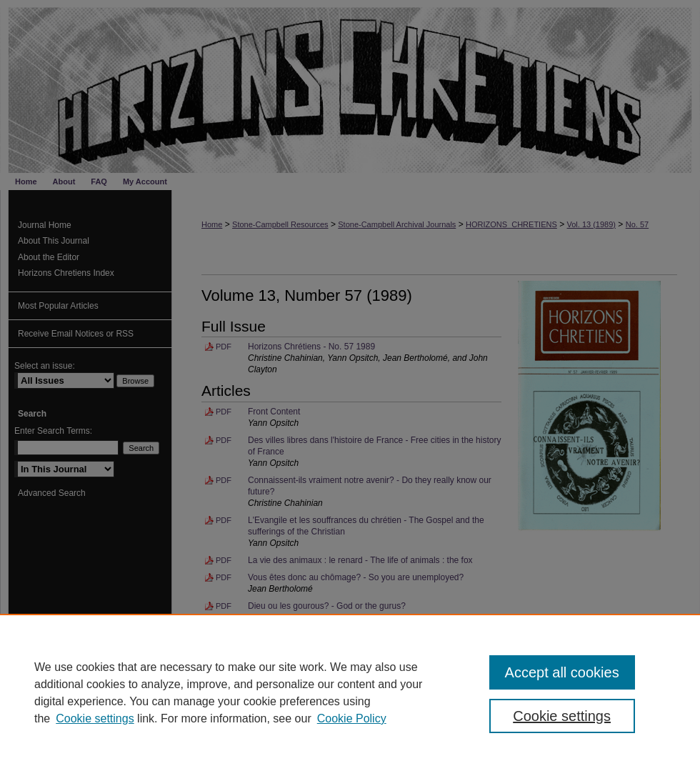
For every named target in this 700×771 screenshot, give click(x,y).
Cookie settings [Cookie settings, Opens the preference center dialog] (562, 716)
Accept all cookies (562, 672)
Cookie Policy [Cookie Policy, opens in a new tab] (352, 718)
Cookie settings (95, 718)
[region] (350, 692)
